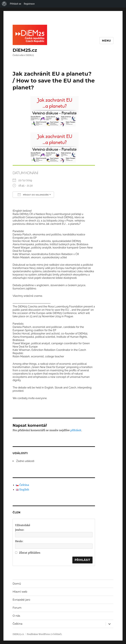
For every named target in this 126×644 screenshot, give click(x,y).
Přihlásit (83, 560)
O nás (16, 616)
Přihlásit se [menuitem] (16, 4)
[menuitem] (4, 4)
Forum (17, 608)
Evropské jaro (21, 600)
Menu (107, 41)
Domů (17, 584)
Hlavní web (20, 592)
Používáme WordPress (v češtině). (44, 634)
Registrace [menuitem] (29, 4)
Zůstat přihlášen (30, 553)
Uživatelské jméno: (23, 527)
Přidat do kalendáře (33, 195)
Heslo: (19, 541)
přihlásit (76, 430)
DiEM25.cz (25, 50)
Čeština (18, 624)
